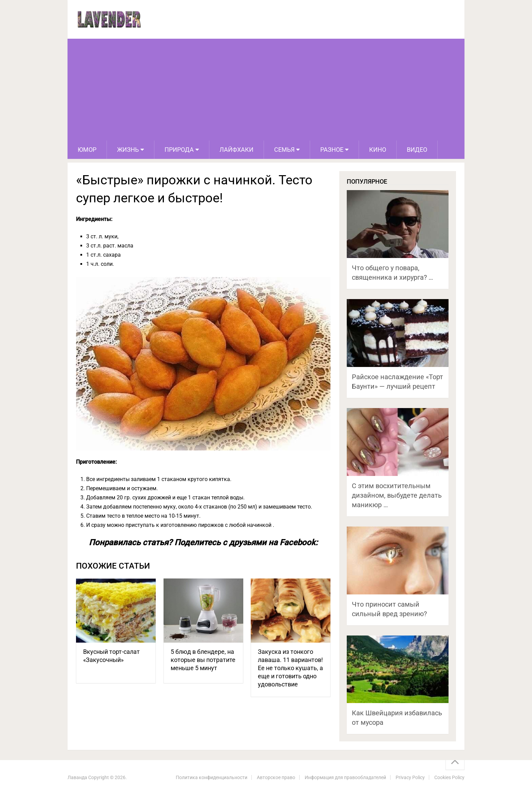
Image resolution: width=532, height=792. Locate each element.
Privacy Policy (410, 777)
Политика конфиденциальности (212, 777)
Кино (378, 150)
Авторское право (276, 777)
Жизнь (128, 150)
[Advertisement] (266, 90)
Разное (332, 150)
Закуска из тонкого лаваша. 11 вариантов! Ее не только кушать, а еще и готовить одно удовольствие (290, 668)
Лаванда (77, 777)
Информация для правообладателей (345, 777)
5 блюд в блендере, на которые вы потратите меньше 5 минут (203, 660)
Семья (284, 150)
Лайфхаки (236, 150)
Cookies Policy (449, 777)
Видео (417, 150)
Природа (179, 150)
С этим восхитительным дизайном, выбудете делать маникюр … (397, 495)
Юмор (87, 150)
